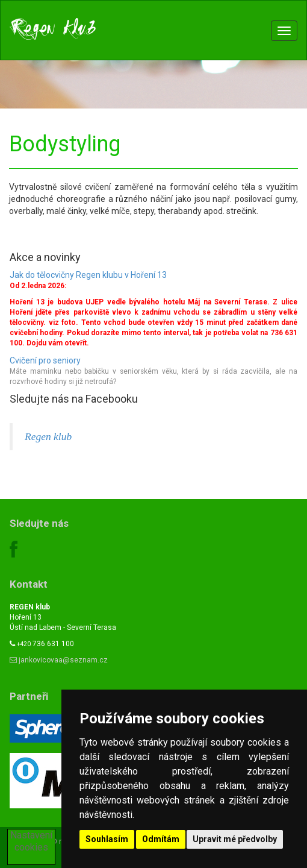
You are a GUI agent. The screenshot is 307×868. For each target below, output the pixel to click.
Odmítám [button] (161, 839)
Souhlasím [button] (107, 839)
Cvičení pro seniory (45, 360)
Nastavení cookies (31, 841)
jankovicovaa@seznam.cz (59, 660)
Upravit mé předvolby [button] (235, 839)
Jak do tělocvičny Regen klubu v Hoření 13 (88, 275)
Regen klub (48, 436)
